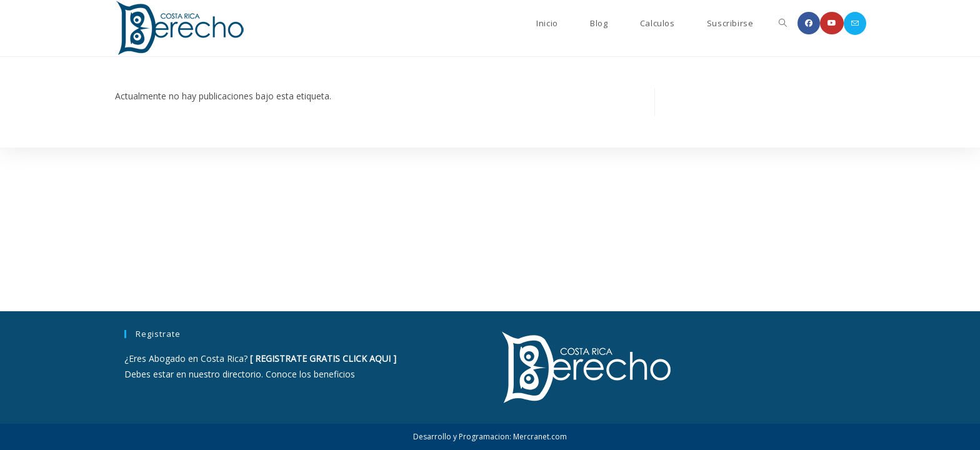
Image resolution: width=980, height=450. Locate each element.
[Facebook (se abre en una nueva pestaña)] (809, 23)
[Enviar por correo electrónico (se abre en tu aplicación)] (855, 23)
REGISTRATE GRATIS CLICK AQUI (323, 358)
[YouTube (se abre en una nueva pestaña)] (832, 23)
